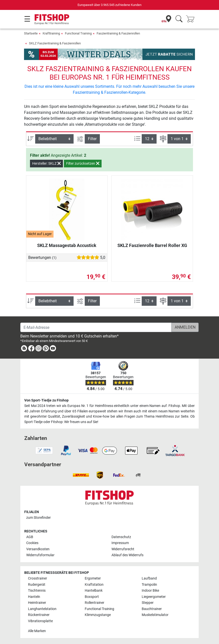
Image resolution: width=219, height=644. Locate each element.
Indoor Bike (150, 591)
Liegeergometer (154, 597)
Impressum (120, 543)
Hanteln (34, 597)
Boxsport (92, 597)
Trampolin (149, 585)
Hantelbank (94, 591)
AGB (30, 537)
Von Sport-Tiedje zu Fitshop (46, 400)
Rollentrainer (95, 603)
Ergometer (93, 578)
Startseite (31, 33)
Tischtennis (37, 591)
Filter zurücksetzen (83, 163)
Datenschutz (121, 537)
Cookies (32, 543)
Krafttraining (51, 33)
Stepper (148, 603)
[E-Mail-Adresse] (96, 327)
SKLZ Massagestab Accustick (67, 245)
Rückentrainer (39, 615)
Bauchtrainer (152, 609)
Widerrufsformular (40, 555)
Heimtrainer (37, 603)
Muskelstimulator (155, 615)
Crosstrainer (38, 578)
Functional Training (78, 33)
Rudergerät (37, 585)
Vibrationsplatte (40, 621)
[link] (24, 349)
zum (39, 518)
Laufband (149, 578)
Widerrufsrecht (123, 549)
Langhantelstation (42, 609)
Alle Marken (37, 631)
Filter (92, 139)
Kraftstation (94, 585)
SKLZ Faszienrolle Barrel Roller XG (152, 245)
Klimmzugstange (98, 615)
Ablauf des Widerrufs (127, 555)
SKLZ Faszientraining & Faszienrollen (55, 43)
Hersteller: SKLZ (46, 163)
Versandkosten (38, 549)
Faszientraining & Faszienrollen (118, 33)
